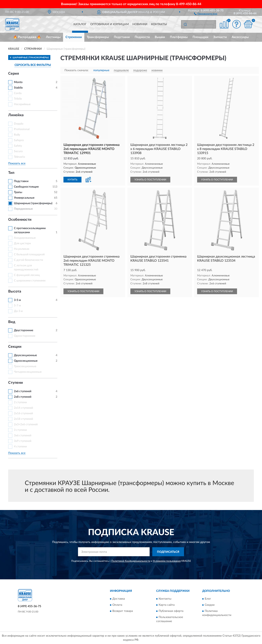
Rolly (17, 135)
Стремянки (74, 37)
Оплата (117, 605)
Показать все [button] (17, 163)
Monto (18, 82)
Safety (18, 146)
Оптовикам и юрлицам (110, 24)
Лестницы (53, 37)
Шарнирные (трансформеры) (33, 203)
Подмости (142, 37)
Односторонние (25, 336)
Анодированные (25, 238)
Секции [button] (15, 347)
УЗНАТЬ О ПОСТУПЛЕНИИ (150, 180)
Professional (22, 129)
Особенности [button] (20, 220)
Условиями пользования (167, 561)
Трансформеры (98, 37)
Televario (19, 157)
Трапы (18, 192)
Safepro (19, 140)
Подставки (122, 37)
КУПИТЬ (72, 180)
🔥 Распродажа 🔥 (27, 37)
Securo (18, 151)
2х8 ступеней (23, 397)
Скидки (210, 605)
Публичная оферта (171, 611)
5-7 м (17, 306)
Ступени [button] (16, 383)
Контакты (159, 24)
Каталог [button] (80, 24)
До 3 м (18, 311)
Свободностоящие (26, 187)
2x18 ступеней (23, 419)
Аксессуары (240, 37)
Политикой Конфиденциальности (131, 561)
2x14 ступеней (23, 408)
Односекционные (26, 361)
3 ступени (20, 430)
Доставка (119, 599)
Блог (208, 599)
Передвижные (23, 209)
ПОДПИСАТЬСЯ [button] (168, 552)
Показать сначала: (77, 70)
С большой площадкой (29, 254)
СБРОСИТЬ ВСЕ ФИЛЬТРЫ (33, 65)
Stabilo (18, 88)
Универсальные (24, 198)
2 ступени (20, 402)
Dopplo (19, 124)
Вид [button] (12, 322)
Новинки (140, 24)
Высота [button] (15, 292)
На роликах (22, 249)
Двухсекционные (25, 355)
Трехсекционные (25, 366)
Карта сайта (167, 605)
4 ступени (20, 447)
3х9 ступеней (23, 441)
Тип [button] (11, 173)
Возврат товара (123, 611)
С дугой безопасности (28, 260)
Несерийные (22, 104)
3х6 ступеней (23, 436)
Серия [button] (14, 74)
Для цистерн (22, 243)
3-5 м (17, 300)
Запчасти (220, 37)
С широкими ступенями (30, 281)
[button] (206, 14)
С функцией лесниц (27, 275)
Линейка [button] (16, 115)
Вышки (160, 37)
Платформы (179, 37)
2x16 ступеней (23, 413)
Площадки (200, 37)
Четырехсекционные (28, 372)
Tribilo (18, 99)
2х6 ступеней (23, 391)
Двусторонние (24, 330)
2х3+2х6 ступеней (26, 424)
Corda (18, 93)
